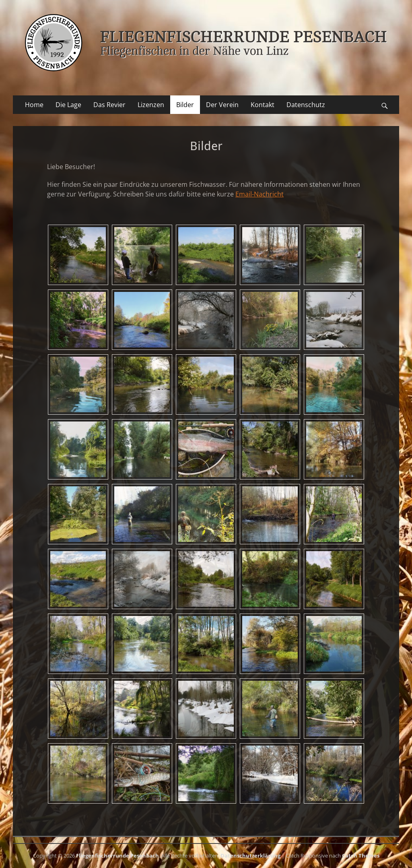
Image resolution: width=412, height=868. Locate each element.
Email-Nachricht (260, 194)
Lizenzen (151, 105)
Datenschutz (306, 105)
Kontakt (263, 105)
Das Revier (109, 105)
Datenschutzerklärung (250, 856)
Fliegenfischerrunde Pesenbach (117, 856)
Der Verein (222, 105)
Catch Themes (361, 856)
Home (34, 105)
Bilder (185, 105)
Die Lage (68, 105)
